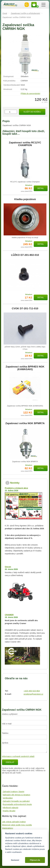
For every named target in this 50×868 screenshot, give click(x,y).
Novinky (15, 483)
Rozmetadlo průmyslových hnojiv (17, 804)
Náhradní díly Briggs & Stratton (16, 795)
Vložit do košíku (32, 112)
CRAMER (9, 615)
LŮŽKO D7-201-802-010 (25, 255)
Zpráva (5, 743)
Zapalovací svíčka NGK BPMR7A (25, 423)
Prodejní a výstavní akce (16, 488)
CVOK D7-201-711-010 (25, 308)
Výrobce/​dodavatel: (12, 85)
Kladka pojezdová (25, 199)
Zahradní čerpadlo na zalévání (16, 801)
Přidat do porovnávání (30, 93)
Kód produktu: (10, 81)
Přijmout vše (35, 860)
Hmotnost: (8, 89)
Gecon (8, 567)
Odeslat (10, 762)
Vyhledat (27, 5)
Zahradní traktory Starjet (13, 792)
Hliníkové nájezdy (11, 808)
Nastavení (15, 860)
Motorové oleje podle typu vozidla (17, 825)
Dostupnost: (9, 76)
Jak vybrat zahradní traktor (14, 822)
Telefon (5, 733)
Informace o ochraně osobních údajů (18, 756)
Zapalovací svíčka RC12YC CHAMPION (25, 144)
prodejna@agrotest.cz (33, 694)
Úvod (5, 13)
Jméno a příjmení (10, 714)
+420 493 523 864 (32, 691)
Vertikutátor (8, 798)
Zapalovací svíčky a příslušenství (25, 13)
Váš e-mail (7, 724)
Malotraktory (8, 828)
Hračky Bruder (9, 811)
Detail (41, 188)
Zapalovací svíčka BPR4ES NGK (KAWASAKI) (25, 368)
